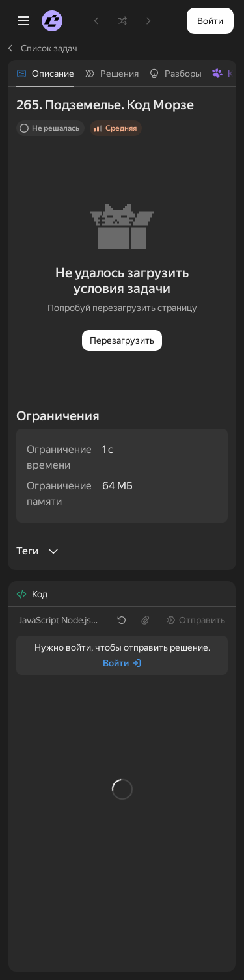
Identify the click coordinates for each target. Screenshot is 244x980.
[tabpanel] (122, 328)
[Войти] (122, 663)
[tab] (45, 74)
